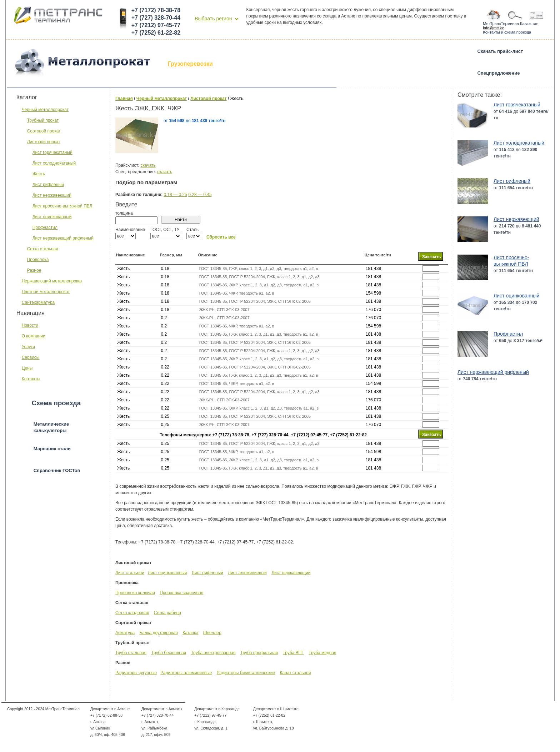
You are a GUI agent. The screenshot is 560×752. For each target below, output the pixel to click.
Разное (34, 270)
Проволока (38, 260)
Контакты (31, 379)
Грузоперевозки (190, 64)
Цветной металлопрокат (46, 292)
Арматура (125, 633)
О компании (34, 336)
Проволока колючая (135, 593)
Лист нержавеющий (52, 195)
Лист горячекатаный (52, 152)
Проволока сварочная (181, 593)
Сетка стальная (43, 249)
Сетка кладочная (132, 613)
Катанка (190, 633)
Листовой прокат (44, 142)
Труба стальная (131, 653)
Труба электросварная (213, 653)
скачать (148, 165)
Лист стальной (130, 573)
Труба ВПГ (293, 653)
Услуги (28, 347)
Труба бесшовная (169, 653)
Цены (27, 368)
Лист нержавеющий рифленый (63, 238)
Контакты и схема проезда (507, 32)
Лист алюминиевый (247, 573)
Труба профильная (259, 653)
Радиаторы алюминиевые (186, 673)
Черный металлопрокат (45, 110)
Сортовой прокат (44, 131)
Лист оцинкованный (52, 217)
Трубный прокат (43, 120)
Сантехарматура (38, 302)
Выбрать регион (213, 19)
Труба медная (322, 653)
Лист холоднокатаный (54, 163)
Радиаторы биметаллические (246, 673)
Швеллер (212, 633)
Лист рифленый (48, 185)
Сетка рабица (167, 613)
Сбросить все (221, 237)
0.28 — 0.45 (200, 195)
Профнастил (45, 227)
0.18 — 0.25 (175, 195)
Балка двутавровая (158, 633)
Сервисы (31, 357)
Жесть (39, 174)
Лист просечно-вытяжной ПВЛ (62, 206)
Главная (124, 99)
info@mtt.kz (493, 28)
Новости (30, 325)
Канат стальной (296, 673)
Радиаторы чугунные (136, 673)
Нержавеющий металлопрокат (52, 281)
